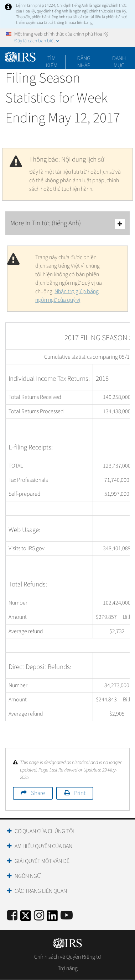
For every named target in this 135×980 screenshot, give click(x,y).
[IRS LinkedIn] (52, 918)
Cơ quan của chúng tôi (44, 831)
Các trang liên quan (41, 891)
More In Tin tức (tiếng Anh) (67, 224)
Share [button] (38, 793)
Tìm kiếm (52, 58)
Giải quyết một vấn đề (42, 861)
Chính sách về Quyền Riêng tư (67, 957)
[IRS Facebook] (12, 916)
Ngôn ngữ (28, 876)
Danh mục (119, 58)
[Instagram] (39, 916)
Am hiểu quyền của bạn (43, 846)
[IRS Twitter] (26, 918)
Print (80, 793)
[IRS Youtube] (67, 916)
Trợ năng (68, 968)
